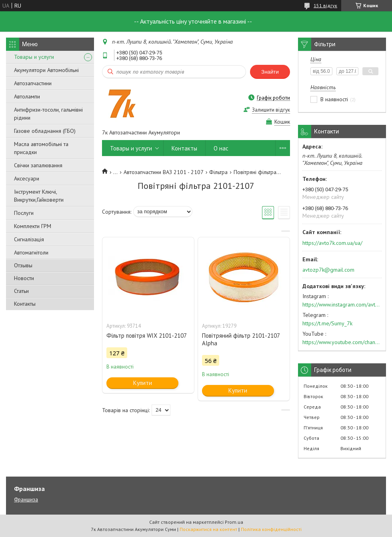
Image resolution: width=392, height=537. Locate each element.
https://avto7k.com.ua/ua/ (332, 243)
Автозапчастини (33, 83)
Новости (24, 278)
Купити (143, 383)
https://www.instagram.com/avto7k (342, 305)
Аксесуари (27, 178)
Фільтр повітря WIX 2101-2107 (147, 336)
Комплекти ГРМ (33, 226)
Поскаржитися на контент (208, 529)
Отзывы (23, 265)
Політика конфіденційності (271, 529)
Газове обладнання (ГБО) (45, 131)
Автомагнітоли (31, 252)
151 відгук (325, 5)
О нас (221, 148)
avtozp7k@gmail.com (328, 270)
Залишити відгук (271, 110)
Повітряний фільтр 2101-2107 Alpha (241, 339)
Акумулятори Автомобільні (46, 70)
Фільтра (218, 172)
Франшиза (26, 500)
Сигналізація (29, 239)
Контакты (25, 304)
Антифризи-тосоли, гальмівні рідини (48, 114)
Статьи (21, 291)
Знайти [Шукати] (270, 72)
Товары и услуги (34, 57)
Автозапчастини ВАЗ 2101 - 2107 (164, 172)
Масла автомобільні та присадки (41, 148)
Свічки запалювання (38, 165)
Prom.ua (234, 522)
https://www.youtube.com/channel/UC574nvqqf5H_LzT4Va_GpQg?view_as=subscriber (342, 342)
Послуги (24, 213)
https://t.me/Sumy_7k (327, 323)
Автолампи (27, 96)
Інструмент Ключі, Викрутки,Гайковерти (39, 196)
